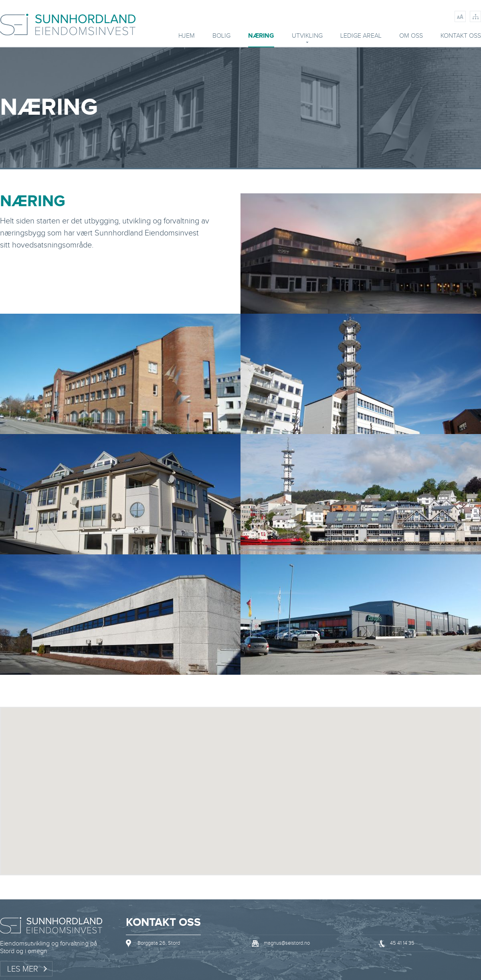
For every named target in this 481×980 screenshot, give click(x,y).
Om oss (411, 36)
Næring (261, 36)
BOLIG (221, 36)
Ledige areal (361, 36)
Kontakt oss (461, 36)
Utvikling (307, 36)
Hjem (187, 36)
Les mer (23, 969)
